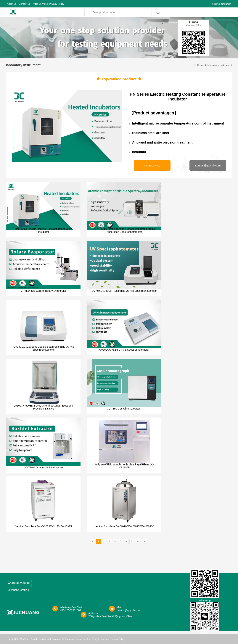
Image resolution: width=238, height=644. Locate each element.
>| (144, 541)
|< (93, 541)
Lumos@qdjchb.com (208, 165)
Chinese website (20, 583)
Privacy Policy (57, 4)
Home (201, 65)
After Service (40, 4)
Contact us (25, 4)
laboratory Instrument (220, 65)
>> (138, 541)
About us (12, 4)
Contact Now (152, 165)
